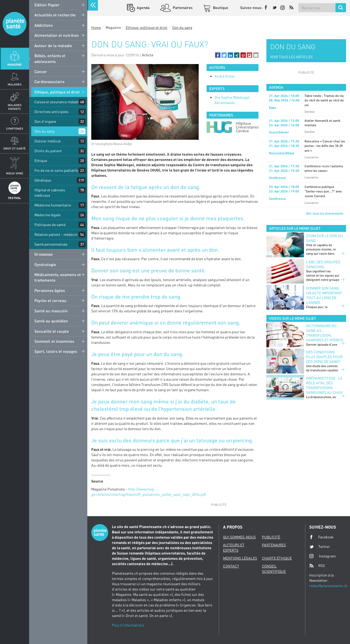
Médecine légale (47, 215)
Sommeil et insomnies (54, 341)
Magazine (15, 64)
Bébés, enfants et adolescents (50, 58)
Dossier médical (47, 141)
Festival (15, 198)
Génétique (43, 180)
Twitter (320, 547)
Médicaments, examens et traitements (58, 277)
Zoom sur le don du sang (324, 238)
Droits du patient (48, 151)
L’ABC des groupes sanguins (323, 264)
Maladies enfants (15, 107)
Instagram (322, 556)
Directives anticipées (51, 112)
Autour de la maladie (53, 46)
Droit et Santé (15, 148)
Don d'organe (45, 121)
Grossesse (44, 254)
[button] (218, 55)
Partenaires (182, 8)
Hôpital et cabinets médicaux (50, 193)
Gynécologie (45, 264)
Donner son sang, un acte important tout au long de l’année (324, 295)
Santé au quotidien (51, 321)
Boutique (220, 8)
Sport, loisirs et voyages (56, 351)
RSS (317, 566)
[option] (233, 127)
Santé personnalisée (51, 244)
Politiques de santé (50, 225)
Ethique (41, 161)
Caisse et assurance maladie (58, 102)
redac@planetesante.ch (328, 586)
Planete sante (15, 24)
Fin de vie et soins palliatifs (56, 170)
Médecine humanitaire (53, 205)
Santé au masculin (51, 311)
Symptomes (15, 129)
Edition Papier (47, 5)
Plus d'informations (128, 625)
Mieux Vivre (15, 173)
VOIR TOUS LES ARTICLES (291, 57)
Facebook (321, 537)
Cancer (41, 71)
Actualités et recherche (55, 15)
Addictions (44, 25)
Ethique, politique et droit (57, 92)
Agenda (143, 8)
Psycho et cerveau (50, 300)
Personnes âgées (50, 290)
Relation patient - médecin (56, 234)
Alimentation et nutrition (57, 35)
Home (96, 27)
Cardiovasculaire (49, 82)
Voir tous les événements (325, 213)
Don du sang (44, 131)
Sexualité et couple (52, 331)
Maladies (15, 84)
